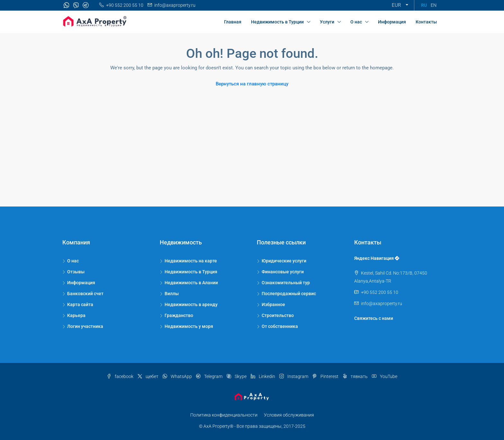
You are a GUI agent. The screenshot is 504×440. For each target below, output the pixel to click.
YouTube (385, 376)
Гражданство (179, 315)
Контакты (426, 22)
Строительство (278, 315)
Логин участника (85, 326)
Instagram (294, 376)
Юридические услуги (284, 261)
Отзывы (76, 272)
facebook (121, 376)
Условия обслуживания (289, 415)
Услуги (327, 22)
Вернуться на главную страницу (252, 84)
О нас (356, 22)
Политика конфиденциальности (224, 415)
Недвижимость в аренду (191, 304)
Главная (233, 22)
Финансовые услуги (283, 272)
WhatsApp (178, 376)
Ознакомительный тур (286, 283)
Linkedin (263, 376)
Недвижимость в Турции (277, 22)
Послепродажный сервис (289, 294)
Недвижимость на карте (191, 261)
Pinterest (326, 376)
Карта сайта (80, 304)
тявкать (356, 376)
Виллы (172, 294)
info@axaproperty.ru (382, 304)
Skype (237, 376)
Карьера (76, 315)
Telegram (210, 376)
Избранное (273, 304)
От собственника (280, 326)
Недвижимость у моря (189, 326)
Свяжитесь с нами (374, 318)
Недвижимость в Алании (191, 283)
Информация (392, 22)
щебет (148, 376)
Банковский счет (85, 294)
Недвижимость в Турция (191, 272)
